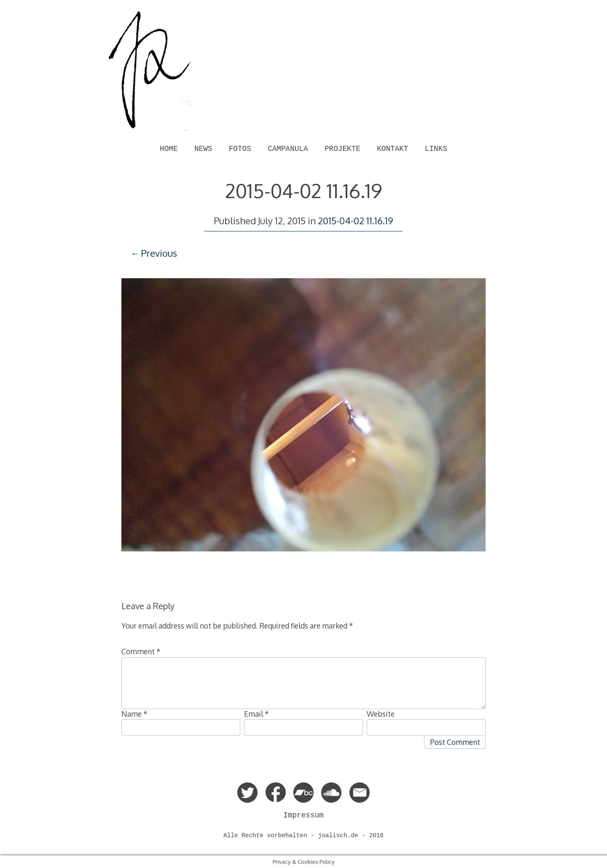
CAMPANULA (288, 149)
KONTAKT (392, 149)
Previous (159, 253)
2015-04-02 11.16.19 (356, 220)
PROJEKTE (342, 149)
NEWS (203, 149)
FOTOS (240, 149)
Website (381, 714)
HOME (169, 149)
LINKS (436, 149)
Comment (141, 651)
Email (256, 714)
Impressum (303, 815)
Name (134, 714)
